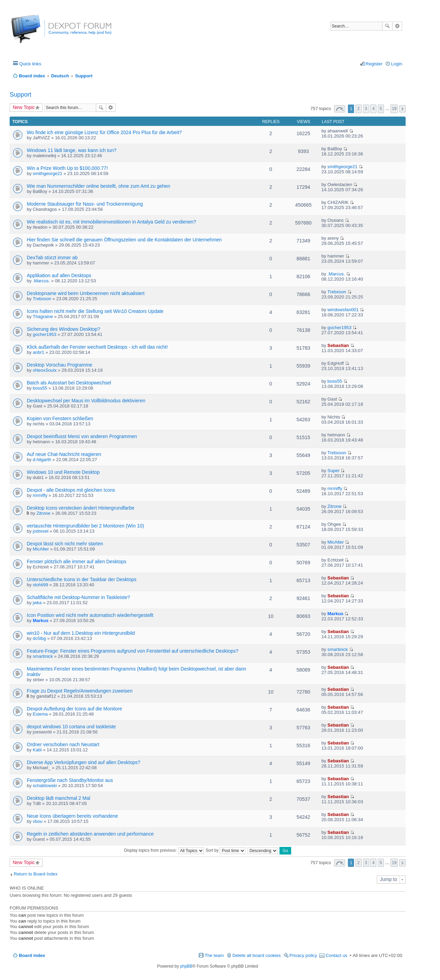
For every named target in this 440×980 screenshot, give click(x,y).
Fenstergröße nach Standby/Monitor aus (70, 780)
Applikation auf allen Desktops (59, 275)
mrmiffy (40, 495)
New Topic (24, 107)
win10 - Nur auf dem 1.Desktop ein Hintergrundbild (81, 633)
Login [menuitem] (397, 64)
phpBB (186, 966)
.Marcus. (41, 281)
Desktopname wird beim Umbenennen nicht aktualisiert (86, 293)
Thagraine (43, 317)
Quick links (30, 64)
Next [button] (402, 109)
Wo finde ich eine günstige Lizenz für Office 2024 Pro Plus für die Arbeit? (104, 132)
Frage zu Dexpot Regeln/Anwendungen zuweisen (80, 691)
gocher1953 (45, 334)
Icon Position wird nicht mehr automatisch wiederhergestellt (90, 615)
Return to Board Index (36, 874)
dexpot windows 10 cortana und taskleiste (71, 727)
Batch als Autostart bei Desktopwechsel (69, 383)
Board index (32, 955)
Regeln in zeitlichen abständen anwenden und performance (90, 834)
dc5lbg (39, 638)
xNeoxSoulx (45, 370)
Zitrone (43, 513)
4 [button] (373, 109)
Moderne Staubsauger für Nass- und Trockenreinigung (85, 204)
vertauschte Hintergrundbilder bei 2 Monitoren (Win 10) (85, 526)
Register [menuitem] (374, 64)
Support (20, 95)
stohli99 (40, 585)
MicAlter (41, 549)
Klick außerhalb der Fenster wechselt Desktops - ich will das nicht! (97, 347)
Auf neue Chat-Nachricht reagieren (64, 454)
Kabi (37, 750)
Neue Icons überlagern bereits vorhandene (72, 816)
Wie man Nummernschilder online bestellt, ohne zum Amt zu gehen (98, 186)
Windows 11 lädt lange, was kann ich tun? (72, 150)
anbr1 (38, 352)
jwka (37, 603)
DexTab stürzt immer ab (52, 258)
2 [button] (359, 109)
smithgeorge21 (47, 173)
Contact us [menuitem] (336, 955)
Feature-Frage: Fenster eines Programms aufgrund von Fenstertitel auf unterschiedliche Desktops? (133, 651)
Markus (41, 620)
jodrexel (41, 531)
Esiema (40, 714)
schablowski (45, 786)
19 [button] (394, 109)
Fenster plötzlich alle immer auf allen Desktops (76, 562)
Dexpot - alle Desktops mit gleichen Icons (71, 490)
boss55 (40, 388)
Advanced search (397, 26)
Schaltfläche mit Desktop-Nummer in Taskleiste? (78, 597)
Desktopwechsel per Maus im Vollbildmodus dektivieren (86, 401)
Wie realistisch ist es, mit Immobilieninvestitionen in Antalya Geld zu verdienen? (112, 222)
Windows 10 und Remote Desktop (63, 472)
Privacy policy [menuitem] (303, 955)
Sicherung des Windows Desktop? (63, 329)
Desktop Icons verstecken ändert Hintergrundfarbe (81, 508)
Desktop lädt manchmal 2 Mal (58, 798)
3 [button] (366, 109)
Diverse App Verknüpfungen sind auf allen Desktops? (84, 762)
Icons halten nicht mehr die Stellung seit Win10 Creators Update (95, 311)
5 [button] (381, 109)
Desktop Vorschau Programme (60, 365)
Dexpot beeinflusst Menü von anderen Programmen (82, 436)
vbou (37, 821)
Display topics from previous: (164, 850)
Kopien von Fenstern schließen (60, 418)
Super (334, 471)
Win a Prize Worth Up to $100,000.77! (67, 168)
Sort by (225, 850)
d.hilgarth (42, 460)
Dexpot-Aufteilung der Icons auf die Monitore (74, 709)
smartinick (43, 656)
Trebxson (42, 299)
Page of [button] (340, 109)
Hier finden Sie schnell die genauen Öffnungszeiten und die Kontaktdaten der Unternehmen (124, 240)
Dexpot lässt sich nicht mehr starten (65, 544)
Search (387, 26)
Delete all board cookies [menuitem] (257, 955)
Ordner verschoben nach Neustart (63, 744)
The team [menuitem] (214, 955)
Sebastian (338, 345)
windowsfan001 (343, 310)
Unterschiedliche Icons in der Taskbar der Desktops (82, 579)
